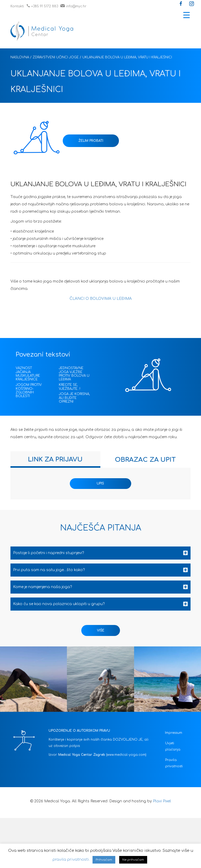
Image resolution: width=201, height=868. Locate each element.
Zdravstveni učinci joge (56, 57)
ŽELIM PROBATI (91, 141)
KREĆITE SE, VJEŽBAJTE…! (70, 387)
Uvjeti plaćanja (173, 746)
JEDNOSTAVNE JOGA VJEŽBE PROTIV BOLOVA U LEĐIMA (74, 374)
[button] (181, 4)
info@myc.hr (73, 6)
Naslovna (20, 57)
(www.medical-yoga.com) (126, 755)
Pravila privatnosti (174, 763)
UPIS (100, 483)
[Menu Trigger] (186, 15)
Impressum (174, 733)
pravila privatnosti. (71, 859)
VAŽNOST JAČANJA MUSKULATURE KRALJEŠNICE (28, 374)
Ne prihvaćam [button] (133, 860)
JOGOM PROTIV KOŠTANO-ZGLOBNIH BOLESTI (29, 390)
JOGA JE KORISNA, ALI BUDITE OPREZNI (74, 398)
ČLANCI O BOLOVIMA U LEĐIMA (101, 299)
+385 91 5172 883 (42, 6)
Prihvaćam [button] (104, 860)
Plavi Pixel (162, 801)
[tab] (55, 460)
